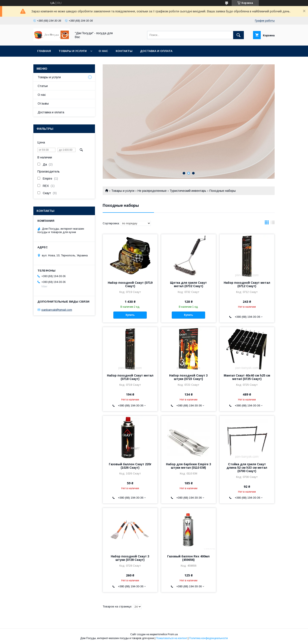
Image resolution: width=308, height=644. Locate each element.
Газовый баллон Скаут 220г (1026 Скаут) (130, 466)
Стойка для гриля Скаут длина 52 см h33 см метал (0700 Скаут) (247, 468)
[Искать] (238, 35)
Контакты (124, 51)
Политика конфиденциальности (208, 638)
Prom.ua (173, 634)
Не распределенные (152, 191)
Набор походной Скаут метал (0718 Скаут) (130, 377)
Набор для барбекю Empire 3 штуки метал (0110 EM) (189, 466)
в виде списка (273, 223)
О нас (103, 51)
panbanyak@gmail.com (57, 310)
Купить (130, 315)
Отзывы (43, 103)
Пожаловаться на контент (172, 638)
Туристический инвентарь (188, 191)
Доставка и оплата (156, 51)
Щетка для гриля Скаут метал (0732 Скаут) (188, 284)
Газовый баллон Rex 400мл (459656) (188, 558)
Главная (44, 51)
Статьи (43, 86)
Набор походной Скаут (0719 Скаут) (130, 284)
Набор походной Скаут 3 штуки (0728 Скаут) (130, 558)
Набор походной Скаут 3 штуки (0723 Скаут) (188, 377)
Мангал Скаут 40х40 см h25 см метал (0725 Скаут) (247, 377)
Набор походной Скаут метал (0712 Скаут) (247, 284)
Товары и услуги (73, 51)
